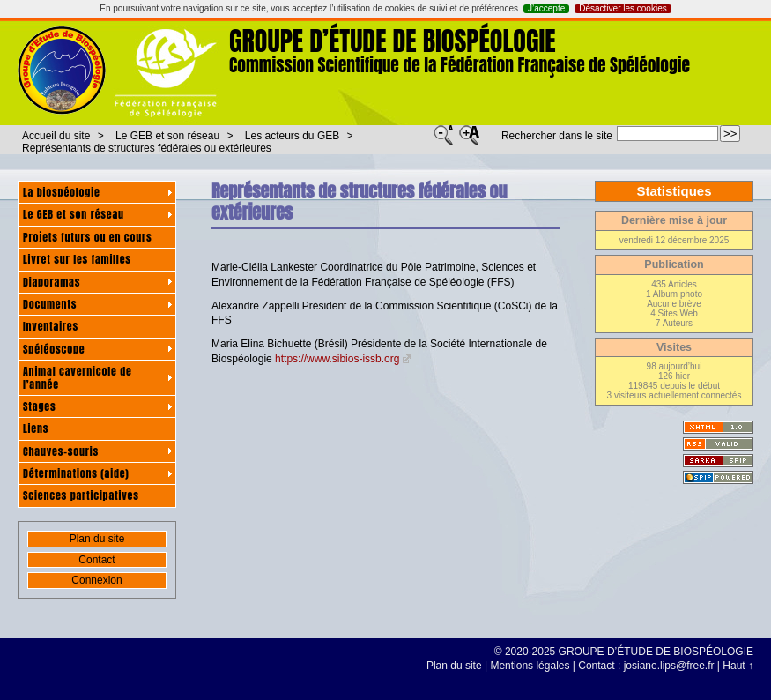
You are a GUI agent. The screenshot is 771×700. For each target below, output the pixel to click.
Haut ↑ (738, 666)
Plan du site (97, 539)
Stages (39, 406)
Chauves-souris (61, 451)
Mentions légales (530, 666)
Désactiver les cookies (623, 9)
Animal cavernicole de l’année (78, 377)
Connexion (96, 580)
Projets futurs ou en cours (88, 237)
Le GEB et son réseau (167, 136)
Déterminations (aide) (76, 473)
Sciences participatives (81, 495)
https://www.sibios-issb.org (337, 359)
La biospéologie (62, 192)
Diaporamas (52, 282)
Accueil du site (56, 136)
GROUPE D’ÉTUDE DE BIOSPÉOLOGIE (393, 41)
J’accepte (546, 9)
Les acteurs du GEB (292, 136)
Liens (36, 428)
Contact (96, 560)
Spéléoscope (54, 349)
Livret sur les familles (77, 259)
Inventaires (51, 326)
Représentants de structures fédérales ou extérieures (147, 148)
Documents (50, 304)
